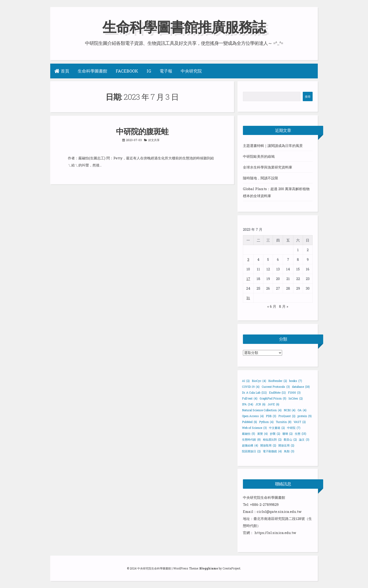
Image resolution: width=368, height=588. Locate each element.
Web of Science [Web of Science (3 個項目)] (254, 428)
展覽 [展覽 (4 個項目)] (263, 434)
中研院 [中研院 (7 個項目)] (294, 428)
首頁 (62, 71)
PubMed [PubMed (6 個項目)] (249, 422)
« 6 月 (272, 306)
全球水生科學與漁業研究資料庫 (268, 167)
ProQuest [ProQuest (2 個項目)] (287, 416)
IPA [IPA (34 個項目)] (248, 404)
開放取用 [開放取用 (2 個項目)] (268, 445)
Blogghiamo (209, 568)
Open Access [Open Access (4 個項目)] (253, 416)
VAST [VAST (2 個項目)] (300, 422)
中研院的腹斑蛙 (142, 131)
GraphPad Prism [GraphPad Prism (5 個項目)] (273, 398)
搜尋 (308, 96)
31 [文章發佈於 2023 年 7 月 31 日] (248, 298)
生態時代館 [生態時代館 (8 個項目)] (251, 439)
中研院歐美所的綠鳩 (259, 156)
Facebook (127, 71)
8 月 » (284, 306)
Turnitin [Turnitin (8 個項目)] (284, 422)
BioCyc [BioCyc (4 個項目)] (259, 381)
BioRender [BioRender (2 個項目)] (278, 381)
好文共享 (154, 140)
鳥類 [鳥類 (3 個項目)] (289, 451)
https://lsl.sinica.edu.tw (275, 533)
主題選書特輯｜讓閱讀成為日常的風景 (273, 146)
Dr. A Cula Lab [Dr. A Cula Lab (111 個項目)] (254, 392)
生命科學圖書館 (92, 71)
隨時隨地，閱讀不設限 (261, 178)
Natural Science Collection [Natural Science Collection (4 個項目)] (262, 410)
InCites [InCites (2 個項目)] (296, 398)
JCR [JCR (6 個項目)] (260, 404)
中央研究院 (191, 71)
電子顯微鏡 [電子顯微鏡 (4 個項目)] (272, 451)
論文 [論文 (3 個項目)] (304, 439)
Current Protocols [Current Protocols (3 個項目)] (276, 387)
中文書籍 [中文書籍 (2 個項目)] (277, 428)
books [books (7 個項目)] (296, 381)
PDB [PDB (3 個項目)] (271, 416)
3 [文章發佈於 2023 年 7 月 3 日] (248, 259)
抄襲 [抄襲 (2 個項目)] (275, 434)
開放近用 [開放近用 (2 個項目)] (286, 445)
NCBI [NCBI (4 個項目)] (290, 410)
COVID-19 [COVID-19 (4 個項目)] (251, 387)
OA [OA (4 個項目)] (302, 410)
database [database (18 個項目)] (301, 387)
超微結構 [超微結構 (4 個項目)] (250, 445)
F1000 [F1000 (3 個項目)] (294, 392)
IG (149, 71)
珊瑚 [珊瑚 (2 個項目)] (287, 434)
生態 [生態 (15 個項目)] (301, 434)
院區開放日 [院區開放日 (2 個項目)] (251, 451)
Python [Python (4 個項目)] (266, 422)
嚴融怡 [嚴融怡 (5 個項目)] (249, 434)
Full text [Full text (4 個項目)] (250, 398)
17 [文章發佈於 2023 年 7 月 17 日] (248, 279)
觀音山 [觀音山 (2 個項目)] (290, 439)
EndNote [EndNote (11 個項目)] (277, 392)
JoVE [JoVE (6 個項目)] (273, 404)
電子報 (166, 71)
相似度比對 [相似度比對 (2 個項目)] (272, 439)
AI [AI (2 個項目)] (246, 381)
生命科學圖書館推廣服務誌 (184, 27)
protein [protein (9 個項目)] (305, 416)
